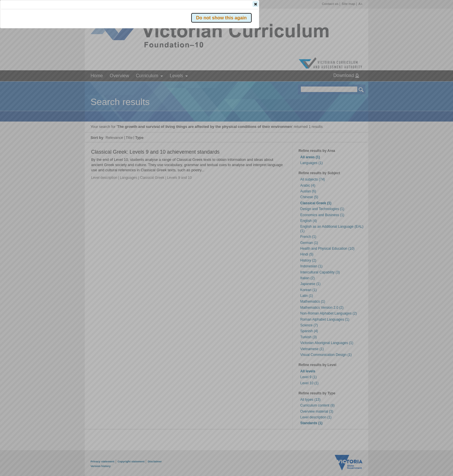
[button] (351, 87)
